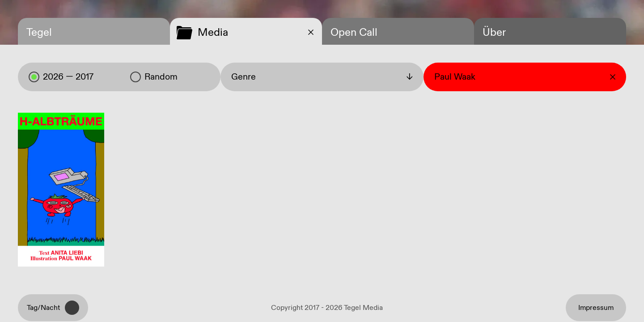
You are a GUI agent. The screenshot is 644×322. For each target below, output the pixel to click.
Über (494, 33)
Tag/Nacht (53, 308)
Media (213, 33)
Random (154, 77)
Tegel (39, 33)
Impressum (596, 308)
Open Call (354, 33)
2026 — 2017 (61, 77)
